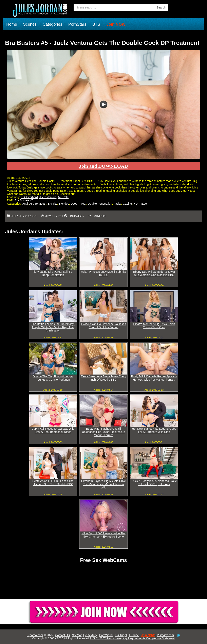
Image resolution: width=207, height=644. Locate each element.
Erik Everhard (29, 197)
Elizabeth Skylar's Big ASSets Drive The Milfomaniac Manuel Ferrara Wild (104, 484)
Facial (117, 204)
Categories (52, 24)
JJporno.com (35, 635)
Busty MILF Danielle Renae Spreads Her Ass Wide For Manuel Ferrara (154, 378)
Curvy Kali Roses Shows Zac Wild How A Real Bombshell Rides (53, 430)
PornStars (77, 24)
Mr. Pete (63, 197)
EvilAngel (121, 635)
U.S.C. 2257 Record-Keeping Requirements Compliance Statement (132, 638)
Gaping (127, 204)
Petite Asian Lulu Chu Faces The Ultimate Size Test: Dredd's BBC (53, 483)
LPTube (134, 635)
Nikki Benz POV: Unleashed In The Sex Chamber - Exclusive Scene (103, 535)
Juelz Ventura (48, 197)
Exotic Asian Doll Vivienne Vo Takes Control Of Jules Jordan (103, 326)
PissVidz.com (165, 635)
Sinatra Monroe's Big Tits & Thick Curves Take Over (154, 326)
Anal (25, 204)
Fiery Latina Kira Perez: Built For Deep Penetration (53, 273)
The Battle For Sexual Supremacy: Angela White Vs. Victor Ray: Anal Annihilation (53, 327)
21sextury (91, 635)
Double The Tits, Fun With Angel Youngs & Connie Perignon (53, 378)
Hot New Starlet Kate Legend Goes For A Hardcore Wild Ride (154, 430)
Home (12, 24)
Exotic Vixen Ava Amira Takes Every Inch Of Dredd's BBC (103, 378)
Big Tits (53, 204)
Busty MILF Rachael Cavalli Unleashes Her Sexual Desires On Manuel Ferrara (103, 432)
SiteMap (77, 635)
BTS (96, 24)
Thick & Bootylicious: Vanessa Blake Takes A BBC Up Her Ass (154, 483)
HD (135, 204)
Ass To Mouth (38, 204)
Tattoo (143, 204)
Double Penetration (100, 204)
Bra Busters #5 (24, 200)
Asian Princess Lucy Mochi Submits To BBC (103, 273)
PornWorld (106, 635)
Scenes (30, 24)
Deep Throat (78, 204)
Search (161, 7)
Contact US (62, 635)
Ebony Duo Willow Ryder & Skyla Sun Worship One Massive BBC (154, 273)
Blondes (64, 204)
